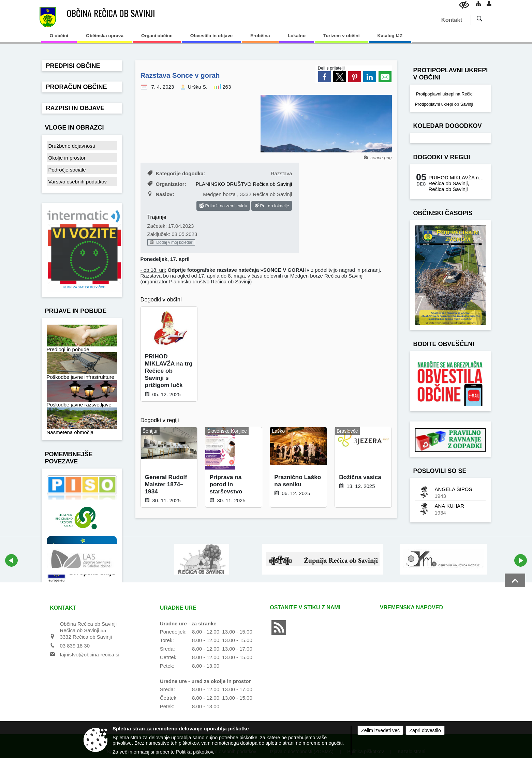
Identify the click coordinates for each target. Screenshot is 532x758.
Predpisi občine (73, 66)
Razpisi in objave (75, 108)
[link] (325, 77)
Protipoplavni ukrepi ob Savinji (444, 104)
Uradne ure (178, 608)
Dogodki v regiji (442, 157)
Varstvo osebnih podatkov (78, 182)
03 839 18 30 (75, 646)
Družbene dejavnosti (72, 146)
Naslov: (161, 194)
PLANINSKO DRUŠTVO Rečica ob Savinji (244, 184)
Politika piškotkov (194, 752)
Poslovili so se (440, 471)
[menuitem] (59, 38)
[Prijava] (489, 3)
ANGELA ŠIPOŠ (454, 489)
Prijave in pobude (76, 311)
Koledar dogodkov (448, 126)
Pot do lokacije (272, 206)
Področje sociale (67, 170)
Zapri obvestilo (425, 730)
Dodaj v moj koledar (171, 242)
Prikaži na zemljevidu (223, 206)
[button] (11, 560)
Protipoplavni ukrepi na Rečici (444, 94)
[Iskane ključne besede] (475, 19)
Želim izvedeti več (380, 730)
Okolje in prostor (67, 158)
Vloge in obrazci (75, 128)
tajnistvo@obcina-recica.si (89, 655)
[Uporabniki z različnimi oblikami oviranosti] (464, 5)
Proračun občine (77, 87)
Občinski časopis (443, 213)
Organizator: (167, 184)
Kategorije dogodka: (176, 173)
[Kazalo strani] (478, 3)
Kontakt (452, 20)
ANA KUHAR (450, 506)
